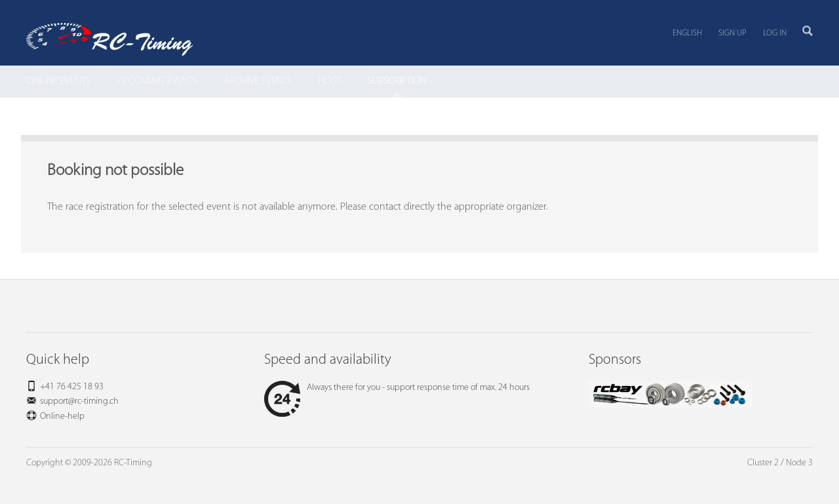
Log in (775, 33)
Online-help (62, 417)
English (687, 33)
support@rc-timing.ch (79, 401)
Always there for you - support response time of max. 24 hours (397, 388)
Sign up (732, 33)
